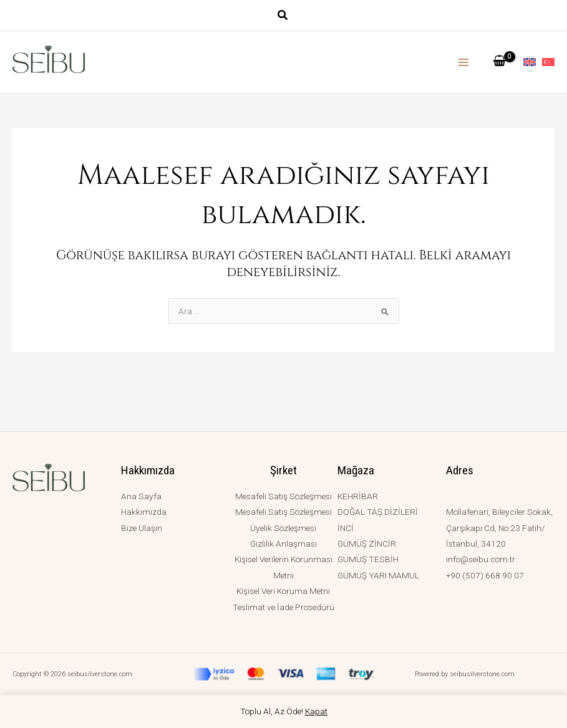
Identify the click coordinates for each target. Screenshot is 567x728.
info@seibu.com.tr (481, 559)
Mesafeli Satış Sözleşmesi (283, 496)
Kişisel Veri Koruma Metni (283, 591)
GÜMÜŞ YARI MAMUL (378, 575)
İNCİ (346, 528)
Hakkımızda (144, 512)
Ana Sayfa (141, 496)
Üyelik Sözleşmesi (283, 528)
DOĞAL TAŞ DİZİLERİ (378, 512)
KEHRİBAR (358, 496)
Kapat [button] (316, 711)
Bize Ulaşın (142, 528)
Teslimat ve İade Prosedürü (283, 607)
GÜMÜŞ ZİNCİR (367, 544)
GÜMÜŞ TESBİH (368, 559)
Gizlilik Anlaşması (283, 544)
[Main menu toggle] (464, 62)
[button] (283, 17)
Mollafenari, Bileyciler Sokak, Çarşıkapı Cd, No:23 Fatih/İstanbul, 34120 (499, 528)
